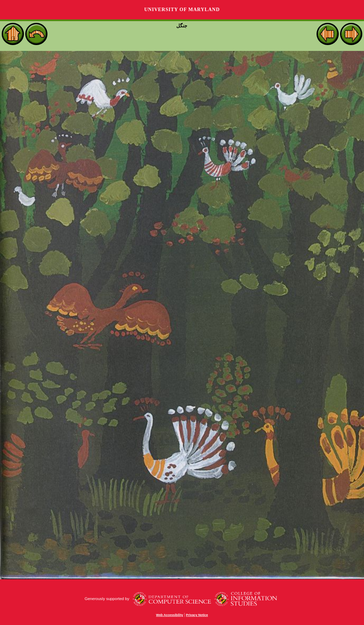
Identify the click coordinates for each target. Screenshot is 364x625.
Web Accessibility (170, 615)
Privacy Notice (197, 615)
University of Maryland (182, 10)
